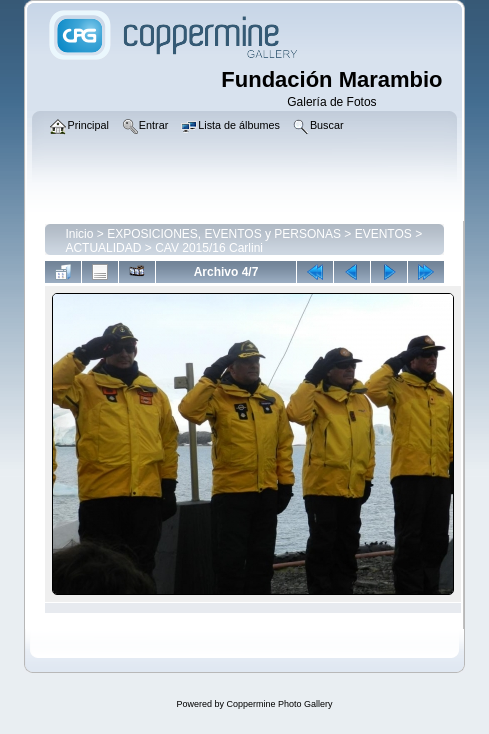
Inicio (79, 234)
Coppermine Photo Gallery (279, 704)
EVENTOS (383, 234)
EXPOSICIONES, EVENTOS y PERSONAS (224, 234)
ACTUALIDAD (103, 248)
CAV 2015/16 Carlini (209, 248)
